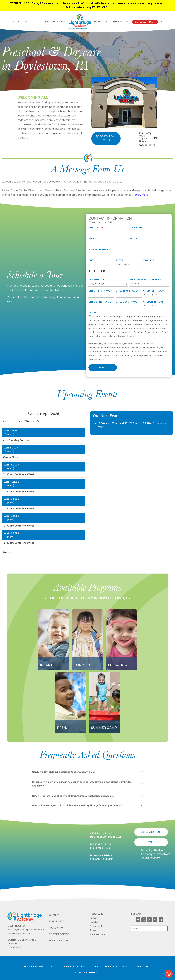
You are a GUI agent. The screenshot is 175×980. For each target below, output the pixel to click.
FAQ (96, 966)
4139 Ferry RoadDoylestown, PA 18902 (148, 137)
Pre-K (93, 930)
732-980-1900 (15, 947)
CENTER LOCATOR (59, 934)
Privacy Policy (107, 336)
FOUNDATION (56, 928)
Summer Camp (98, 934)
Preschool (96, 926)
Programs (28, 22)
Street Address (98, 250)
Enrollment (59, 22)
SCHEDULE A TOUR (151, 832)
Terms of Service (126, 336)
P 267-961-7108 (101, 844)
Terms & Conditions (117, 966)
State (119, 260)
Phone (133, 239)
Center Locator (120, 22)
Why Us (16, 22)
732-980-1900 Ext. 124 (19, 934)
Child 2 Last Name (126, 302)
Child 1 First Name (100, 291)
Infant (93, 918)
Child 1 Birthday (154, 291)
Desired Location (99, 280)
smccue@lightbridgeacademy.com (26, 930)
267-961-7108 (147, 145)
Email (92, 239)
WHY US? (54, 915)
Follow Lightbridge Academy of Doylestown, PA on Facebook (156, 854)
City (91, 260)
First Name (96, 228)
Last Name (136, 228)
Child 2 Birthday (153, 302)
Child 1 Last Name (127, 291)
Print (6, 553)
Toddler (94, 922)
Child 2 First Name (100, 302)
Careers (44, 22)
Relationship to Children (145, 280)
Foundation (101, 22)
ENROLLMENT (56, 921)
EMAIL (151, 842)
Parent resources (75, 966)
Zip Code (148, 260)
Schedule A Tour (145, 22)
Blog (54, 966)
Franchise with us (33, 966)
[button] (169, 974)
